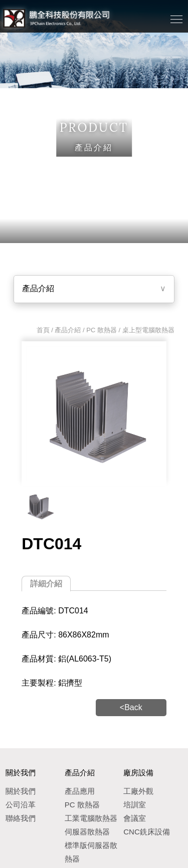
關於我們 (21, 791)
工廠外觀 (138, 791)
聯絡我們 (21, 818)
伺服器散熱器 (87, 832)
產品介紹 (38, 288)
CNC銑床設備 (147, 832)
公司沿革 (21, 805)
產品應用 (80, 791)
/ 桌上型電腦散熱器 (146, 330)
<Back (131, 707)
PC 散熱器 (102, 330)
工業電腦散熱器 (91, 818)
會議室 (135, 818)
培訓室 (135, 805)
